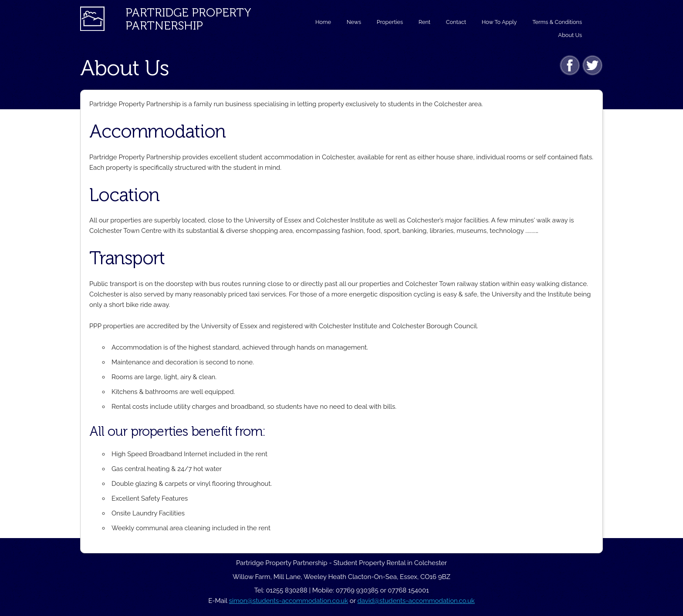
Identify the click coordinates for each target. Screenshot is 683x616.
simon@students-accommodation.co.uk (289, 601)
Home (323, 22)
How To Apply (499, 22)
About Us (570, 35)
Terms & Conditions (557, 22)
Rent (424, 22)
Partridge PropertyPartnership (188, 19)
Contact (456, 22)
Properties (390, 22)
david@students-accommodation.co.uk (416, 601)
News (354, 22)
